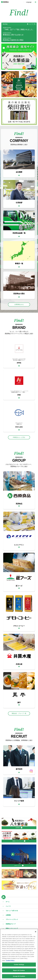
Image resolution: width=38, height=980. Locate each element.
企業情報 (8, 915)
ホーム (8, 902)
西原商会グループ (11, 924)
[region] (19, 954)
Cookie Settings (19, 965)
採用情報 (18, 828)
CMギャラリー (18, 865)
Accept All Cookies (19, 976)
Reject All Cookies (19, 970)
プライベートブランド (12, 919)
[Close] (36, 932)
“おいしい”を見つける (12, 911)
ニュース (8, 906)
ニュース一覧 (32, 24)
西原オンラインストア (12, 928)
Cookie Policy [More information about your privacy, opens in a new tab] (10, 960)
